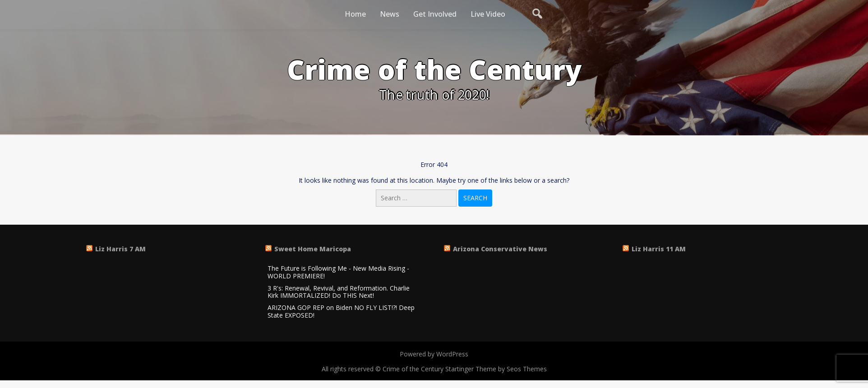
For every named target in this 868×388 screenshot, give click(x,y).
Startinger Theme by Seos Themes (496, 369)
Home (355, 14)
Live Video (488, 14)
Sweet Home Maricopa (313, 249)
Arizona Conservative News (500, 249)
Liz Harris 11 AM (659, 249)
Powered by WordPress (434, 354)
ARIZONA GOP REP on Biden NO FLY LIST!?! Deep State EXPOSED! (341, 312)
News (390, 14)
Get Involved (435, 14)
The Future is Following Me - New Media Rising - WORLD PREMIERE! (338, 273)
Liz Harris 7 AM (120, 249)
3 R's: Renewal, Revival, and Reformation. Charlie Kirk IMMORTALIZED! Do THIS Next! (339, 292)
